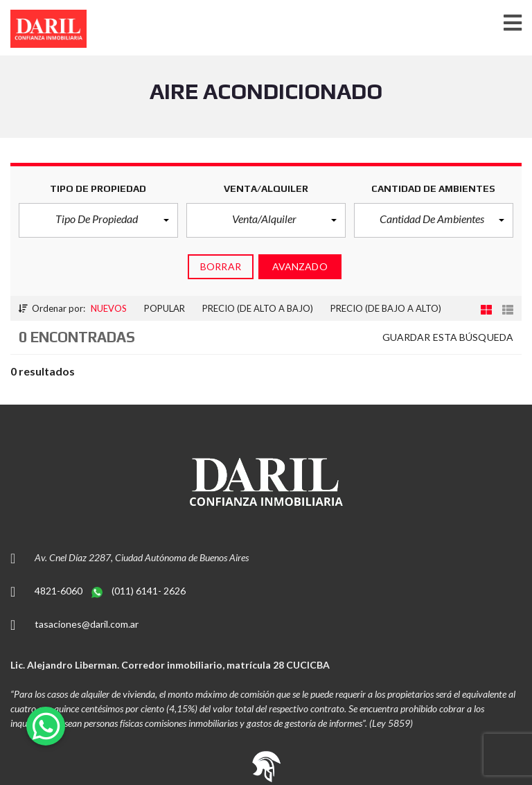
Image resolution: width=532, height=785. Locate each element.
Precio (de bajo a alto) (386, 308)
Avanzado (300, 266)
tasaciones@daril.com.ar (87, 624)
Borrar (221, 266)
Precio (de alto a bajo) (258, 308)
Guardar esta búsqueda (448, 337)
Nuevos (109, 308)
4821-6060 (60, 591)
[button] (98, 220)
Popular (165, 308)
